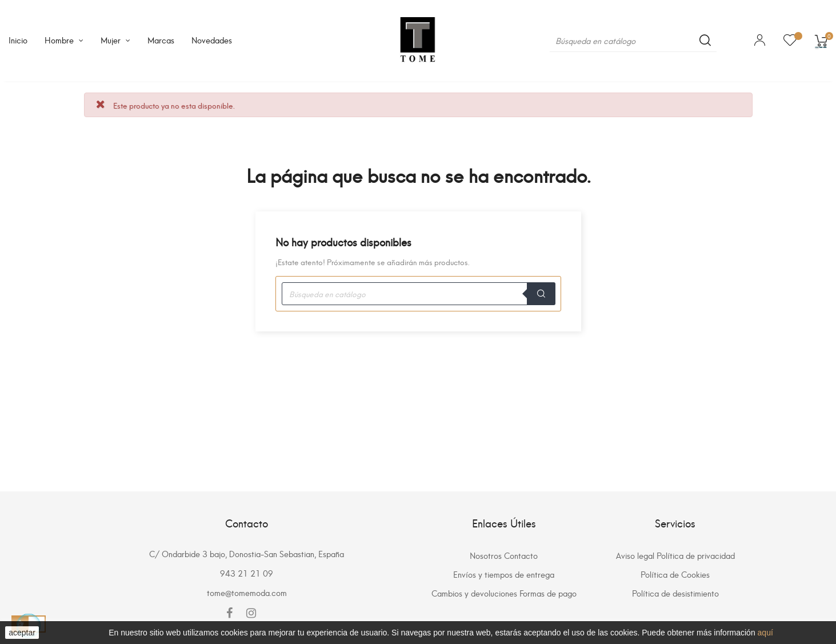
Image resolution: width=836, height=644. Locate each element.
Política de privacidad (696, 555)
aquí (765, 633)
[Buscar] (633, 41)
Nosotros (486, 555)
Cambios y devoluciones (474, 593)
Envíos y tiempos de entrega (504, 574)
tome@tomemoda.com (247, 592)
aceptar (22, 633)
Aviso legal (635, 555)
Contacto (521, 555)
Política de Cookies (675, 574)
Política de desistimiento (675, 593)
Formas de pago (548, 593)
